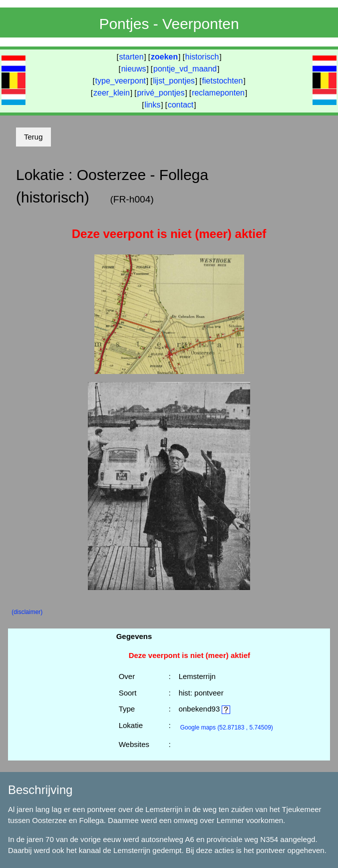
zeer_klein (112, 93)
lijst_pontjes (174, 81)
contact (181, 105)
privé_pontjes (161, 93)
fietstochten (223, 81)
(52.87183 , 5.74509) (227, 727)
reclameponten (218, 93)
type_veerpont (121, 81)
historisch (202, 57)
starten (132, 57)
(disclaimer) (27, 612)
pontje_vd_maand (185, 69)
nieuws (134, 69)
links (152, 105)
